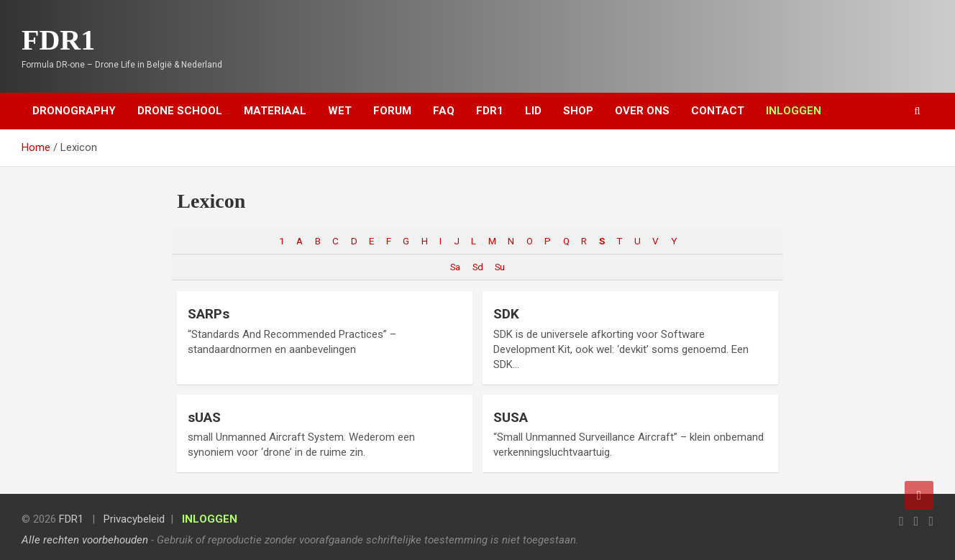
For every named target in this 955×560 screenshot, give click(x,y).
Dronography (74, 111)
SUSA (511, 417)
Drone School (180, 111)
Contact (718, 111)
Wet (340, 111)
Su (499, 267)
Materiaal (275, 111)
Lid (533, 111)
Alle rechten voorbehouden (85, 540)
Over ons (642, 111)
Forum (392, 111)
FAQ (444, 111)
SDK (506, 314)
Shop (578, 111)
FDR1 (58, 40)
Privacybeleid (134, 519)
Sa (455, 267)
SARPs (209, 314)
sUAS (204, 417)
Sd (477, 267)
